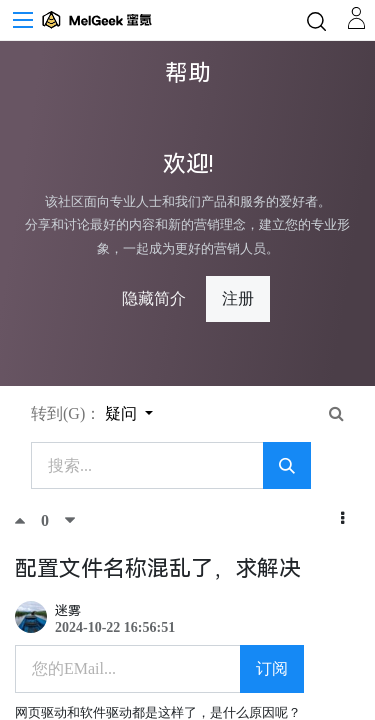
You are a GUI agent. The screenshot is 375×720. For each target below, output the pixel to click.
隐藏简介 (154, 298)
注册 (238, 298)
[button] (342, 519)
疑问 (123, 413)
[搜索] (287, 466)
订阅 (272, 668)
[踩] (70, 520)
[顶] (28, 520)
